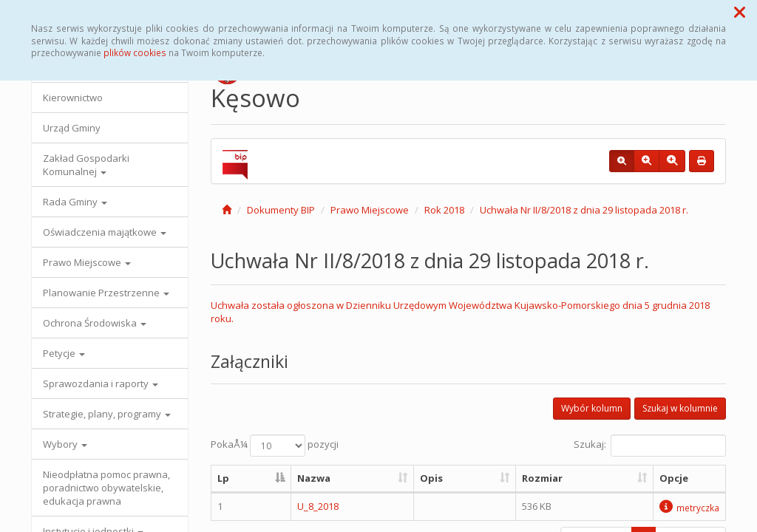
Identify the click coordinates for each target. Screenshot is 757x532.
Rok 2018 (444, 210)
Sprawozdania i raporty (101, 383)
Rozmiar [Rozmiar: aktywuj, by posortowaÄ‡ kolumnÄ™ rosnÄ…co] (542, 478)
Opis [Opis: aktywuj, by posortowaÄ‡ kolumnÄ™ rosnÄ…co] (431, 478)
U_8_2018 (318, 506)
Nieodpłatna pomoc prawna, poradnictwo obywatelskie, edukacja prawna (106, 488)
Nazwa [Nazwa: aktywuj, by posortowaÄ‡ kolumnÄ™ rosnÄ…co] (314, 478)
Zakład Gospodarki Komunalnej (86, 165)
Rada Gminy (75, 202)
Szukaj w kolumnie (680, 408)
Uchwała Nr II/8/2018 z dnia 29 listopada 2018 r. (584, 210)
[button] (740, 12)
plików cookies (135, 52)
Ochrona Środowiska (95, 323)
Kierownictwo (73, 98)
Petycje (64, 353)
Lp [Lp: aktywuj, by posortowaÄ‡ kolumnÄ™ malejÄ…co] (223, 478)
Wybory (65, 444)
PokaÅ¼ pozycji (275, 446)
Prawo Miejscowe (87, 262)
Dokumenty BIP (281, 210)
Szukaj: (650, 446)
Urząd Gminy (72, 128)
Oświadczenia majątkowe (105, 232)
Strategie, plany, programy (107, 414)
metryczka (689, 508)
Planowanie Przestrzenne (106, 293)
